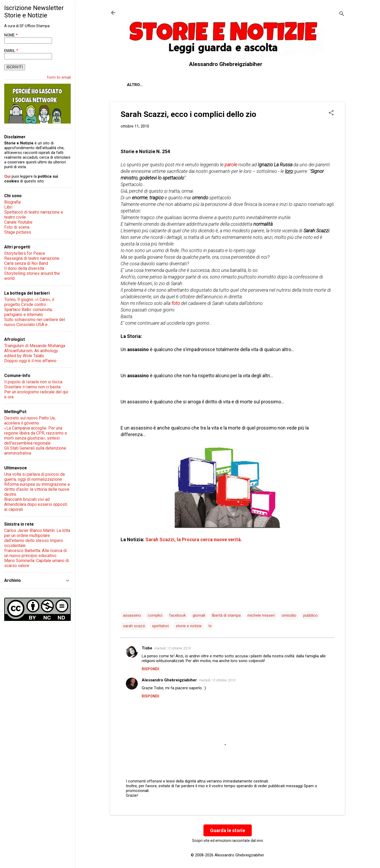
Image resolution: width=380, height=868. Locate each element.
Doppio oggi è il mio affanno (30, 361)
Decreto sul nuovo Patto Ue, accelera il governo (30, 421)
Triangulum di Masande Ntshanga (35, 346)
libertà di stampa (226, 615)
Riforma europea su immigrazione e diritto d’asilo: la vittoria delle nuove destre (37, 489)
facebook (177, 615)
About (134, 85)
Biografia (12, 202)
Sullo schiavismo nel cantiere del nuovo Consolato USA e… (35, 322)
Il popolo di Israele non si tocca (33, 382)
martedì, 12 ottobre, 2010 (173, 648)
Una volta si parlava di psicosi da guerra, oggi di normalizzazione (34, 477)
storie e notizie (189, 626)
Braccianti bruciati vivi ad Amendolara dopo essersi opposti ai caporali (36, 504)
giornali (199, 615)
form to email (59, 77)
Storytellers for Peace (25, 253)
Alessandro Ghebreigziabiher (169, 680)
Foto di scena (17, 227)
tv (210, 626)
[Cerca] (342, 14)
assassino (132, 615)
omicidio (289, 615)
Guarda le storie (228, 830)
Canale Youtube (18, 222)
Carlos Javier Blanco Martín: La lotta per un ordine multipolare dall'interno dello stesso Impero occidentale (37, 538)
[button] (331, 113)
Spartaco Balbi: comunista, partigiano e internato (28, 312)
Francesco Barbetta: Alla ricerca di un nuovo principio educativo (35, 553)
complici (155, 615)
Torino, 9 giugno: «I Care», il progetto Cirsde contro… (29, 302)
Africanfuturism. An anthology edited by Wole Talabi (31, 353)
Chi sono (160, 85)
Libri (8, 207)
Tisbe (147, 648)
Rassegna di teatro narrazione (32, 258)
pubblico (310, 615)
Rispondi (150, 669)
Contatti (189, 85)
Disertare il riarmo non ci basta (32, 387)
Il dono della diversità (24, 268)
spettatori (160, 626)
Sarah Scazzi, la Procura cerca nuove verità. (194, 539)
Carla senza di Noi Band (26, 263)
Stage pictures (18, 232)
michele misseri (261, 615)
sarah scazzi (134, 626)
